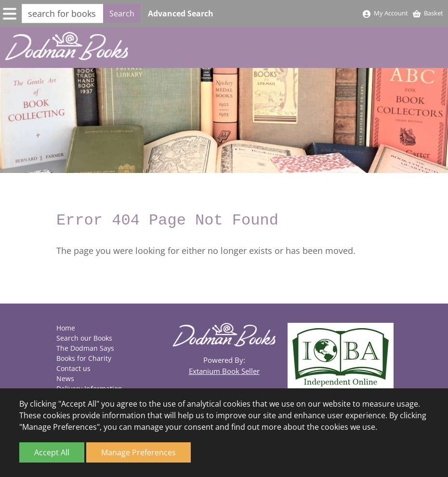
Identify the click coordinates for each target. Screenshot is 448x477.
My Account (385, 13)
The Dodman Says (85, 348)
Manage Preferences (138, 452)
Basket (428, 13)
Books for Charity (84, 358)
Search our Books (84, 338)
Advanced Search (181, 13)
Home (66, 328)
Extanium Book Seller (224, 371)
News (65, 378)
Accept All (52, 452)
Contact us (73, 368)
